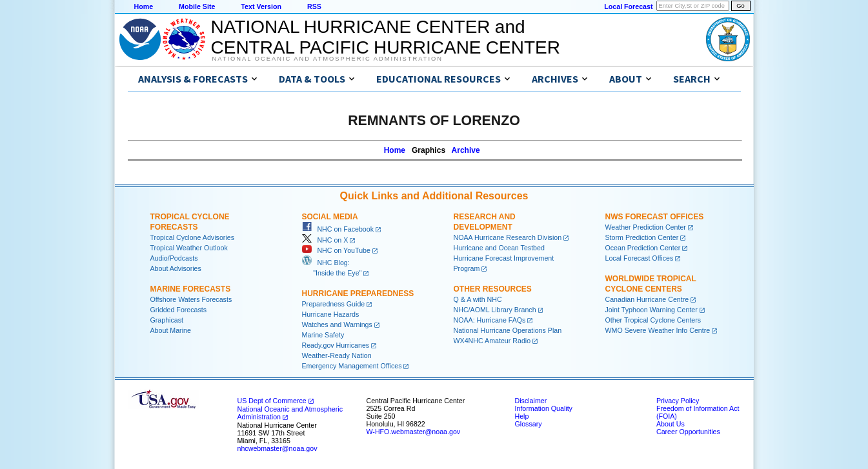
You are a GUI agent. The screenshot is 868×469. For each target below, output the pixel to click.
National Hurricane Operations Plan (508, 330)
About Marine (171, 330)
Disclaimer (531, 401)
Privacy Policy (678, 401)
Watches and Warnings (337, 324)
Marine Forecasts (191, 289)
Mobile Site (197, 6)
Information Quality (544, 408)
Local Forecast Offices (640, 258)
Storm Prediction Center (642, 237)
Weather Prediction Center (646, 227)
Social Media (330, 217)
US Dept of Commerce (272, 401)
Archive (466, 150)
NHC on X (325, 240)
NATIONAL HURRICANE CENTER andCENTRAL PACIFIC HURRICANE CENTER (386, 37)
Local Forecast (628, 6)
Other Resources (493, 289)
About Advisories (176, 268)
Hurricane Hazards (331, 314)
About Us (671, 424)
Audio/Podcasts (174, 258)
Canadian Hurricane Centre (647, 299)
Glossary (529, 424)
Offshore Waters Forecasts (191, 299)
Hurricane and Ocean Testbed (499, 248)
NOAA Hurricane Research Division (508, 237)
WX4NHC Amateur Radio (492, 341)
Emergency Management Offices (352, 366)
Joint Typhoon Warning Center (651, 310)
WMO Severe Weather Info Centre (658, 330)
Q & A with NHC (478, 299)
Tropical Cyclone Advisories (193, 237)
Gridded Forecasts (179, 310)
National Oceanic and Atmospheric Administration (328, 59)
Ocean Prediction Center (643, 248)
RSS (314, 6)
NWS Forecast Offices (655, 217)
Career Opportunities (688, 432)
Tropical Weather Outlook (189, 248)
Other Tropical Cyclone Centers (653, 320)
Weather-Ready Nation (337, 355)
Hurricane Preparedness (358, 294)
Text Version (261, 6)
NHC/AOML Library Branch (495, 310)
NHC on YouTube (336, 250)
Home (144, 6)
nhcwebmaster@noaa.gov (278, 448)
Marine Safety (323, 335)
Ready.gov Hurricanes (336, 345)
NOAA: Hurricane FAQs (490, 320)
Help (522, 416)
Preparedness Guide (334, 304)
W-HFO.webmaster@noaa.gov (414, 432)
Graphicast (167, 320)
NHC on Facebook (338, 229)
